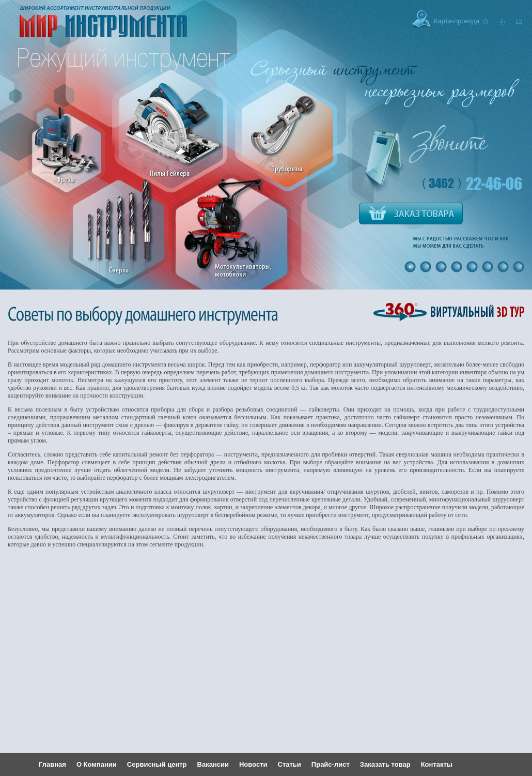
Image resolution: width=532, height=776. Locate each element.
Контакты (437, 764)
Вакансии (213, 764)
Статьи (290, 764)
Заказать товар (385, 764)
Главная (52, 764)
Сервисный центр (157, 764)
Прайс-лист (331, 764)
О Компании (97, 764)
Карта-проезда (457, 21)
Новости (253, 764)
